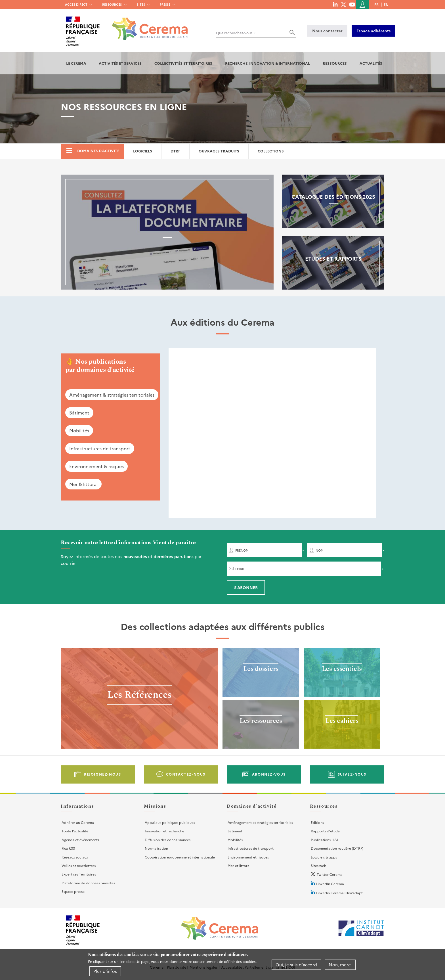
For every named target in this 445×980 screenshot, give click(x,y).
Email (240, 569)
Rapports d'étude (325, 831)
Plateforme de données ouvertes (88, 883)
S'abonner (246, 587)
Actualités (371, 63)
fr (376, 4)
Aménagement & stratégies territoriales (112, 395)
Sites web (319, 865)
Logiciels (143, 151)
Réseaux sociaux (75, 857)
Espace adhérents (373, 31)
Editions (317, 822)
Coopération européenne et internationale (180, 857)
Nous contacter (327, 31)
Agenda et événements (80, 840)
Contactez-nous (186, 774)
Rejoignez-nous (102, 774)
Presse (165, 4)
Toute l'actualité (75, 831)
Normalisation (156, 848)
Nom (320, 550)
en (386, 4)
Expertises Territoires (79, 874)
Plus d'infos (105, 971)
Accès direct (76, 4)
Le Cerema (76, 63)
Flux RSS (68, 848)
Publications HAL (325, 840)
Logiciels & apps (324, 857)
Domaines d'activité (98, 151)
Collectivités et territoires (183, 63)
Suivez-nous (352, 774)
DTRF (175, 151)
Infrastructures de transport (100, 448)
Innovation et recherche (164, 831)
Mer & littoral (83, 484)
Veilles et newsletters (79, 865)
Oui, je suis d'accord (296, 965)
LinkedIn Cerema (330, 884)
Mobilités (79, 430)
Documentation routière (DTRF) (337, 848)
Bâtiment (79, 412)
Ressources (112, 4)
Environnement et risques (248, 857)
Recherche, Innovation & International (267, 63)
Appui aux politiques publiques (170, 822)
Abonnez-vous (269, 774)
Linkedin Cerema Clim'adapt (339, 893)
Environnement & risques (96, 466)
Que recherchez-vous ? (236, 33)
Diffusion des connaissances (168, 840)
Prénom (242, 550)
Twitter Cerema (330, 874)
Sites (141, 4)
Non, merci (340, 965)
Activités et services (120, 63)
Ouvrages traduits (219, 151)
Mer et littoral (239, 865)
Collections (271, 151)
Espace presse (73, 891)
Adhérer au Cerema (78, 822)
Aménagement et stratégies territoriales (260, 822)
